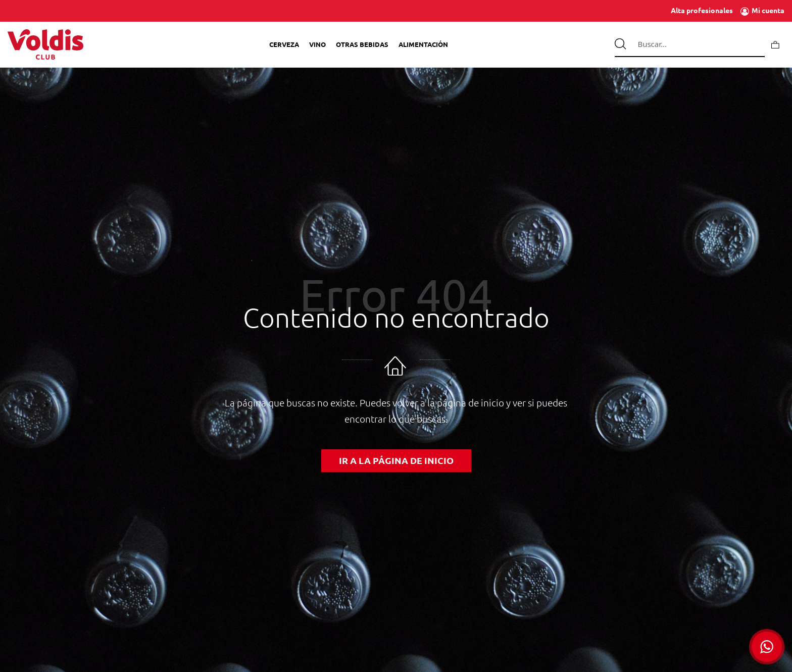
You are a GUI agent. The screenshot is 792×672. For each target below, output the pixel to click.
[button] (767, 647)
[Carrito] (775, 44)
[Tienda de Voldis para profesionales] (45, 44)
